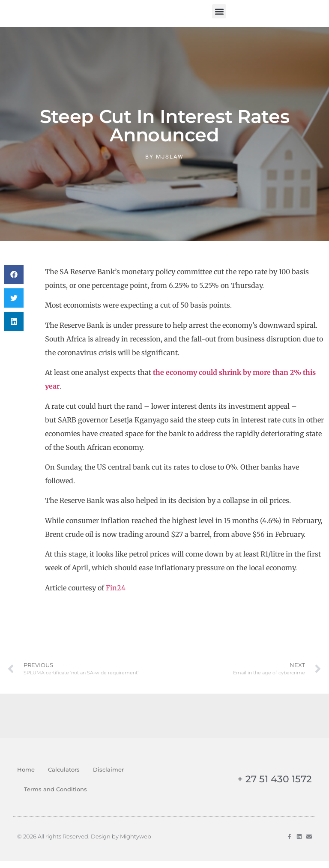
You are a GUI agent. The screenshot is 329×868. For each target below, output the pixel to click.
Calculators (64, 777)
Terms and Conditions (55, 796)
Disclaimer (108, 777)
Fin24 (116, 595)
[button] (219, 15)
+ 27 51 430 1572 (275, 786)
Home (26, 777)
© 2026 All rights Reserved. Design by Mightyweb (84, 844)
